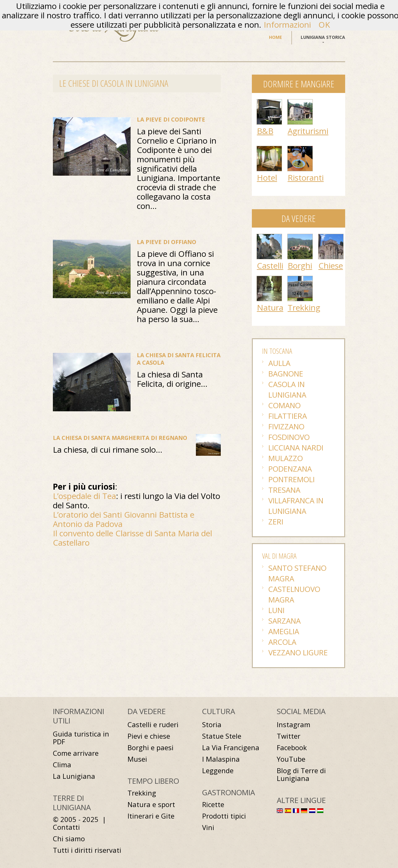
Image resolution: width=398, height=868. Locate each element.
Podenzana (290, 469)
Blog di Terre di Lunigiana (301, 774)
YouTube (291, 759)
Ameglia (284, 631)
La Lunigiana (74, 776)
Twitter (289, 736)
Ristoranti (306, 178)
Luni (276, 610)
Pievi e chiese (149, 736)
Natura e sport (151, 804)
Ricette (213, 804)
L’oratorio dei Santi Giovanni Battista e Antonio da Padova (124, 519)
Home (275, 37)
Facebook (292, 748)
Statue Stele (222, 736)
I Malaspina (221, 759)
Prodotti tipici (224, 816)
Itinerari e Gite (151, 816)
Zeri (276, 522)
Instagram (294, 725)
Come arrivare (76, 753)
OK (324, 25)
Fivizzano (286, 426)
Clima (62, 765)
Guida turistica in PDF (81, 738)
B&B (265, 131)
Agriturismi (308, 131)
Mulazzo (286, 458)
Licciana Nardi (296, 448)
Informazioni (287, 25)
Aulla (279, 363)
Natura (270, 307)
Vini (208, 827)
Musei (137, 759)
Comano (285, 405)
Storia (212, 725)
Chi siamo (69, 839)
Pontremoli (292, 479)
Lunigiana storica (323, 37)
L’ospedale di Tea (84, 496)
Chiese (331, 265)
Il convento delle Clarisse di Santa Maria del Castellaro (132, 538)
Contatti (66, 827)
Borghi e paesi (150, 748)
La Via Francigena (231, 748)
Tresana (284, 490)
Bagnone (286, 374)
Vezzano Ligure (298, 652)
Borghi (300, 265)
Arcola (282, 642)
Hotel (267, 178)
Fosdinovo (289, 437)
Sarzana (285, 621)
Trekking (304, 307)
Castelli (270, 265)
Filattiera (288, 416)
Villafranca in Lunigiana (296, 506)
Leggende (218, 771)
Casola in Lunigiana (287, 389)
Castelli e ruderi (153, 725)
